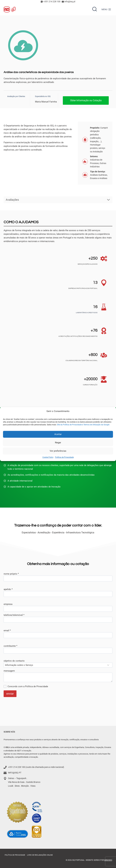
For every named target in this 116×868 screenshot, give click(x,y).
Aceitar (58, 434)
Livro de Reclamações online (40, 855)
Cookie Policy (48, 457)
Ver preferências (58, 451)
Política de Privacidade (64, 457)
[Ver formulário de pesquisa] (95, 9)
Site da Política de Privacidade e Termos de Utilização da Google (83, 425)
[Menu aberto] (106, 9)
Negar (58, 443)
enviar (10, 694)
